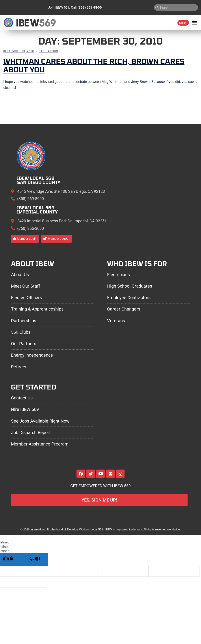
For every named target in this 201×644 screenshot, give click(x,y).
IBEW (28, 23)
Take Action (49, 51)
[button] (195, 23)
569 (49, 23)
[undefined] (35, 559)
